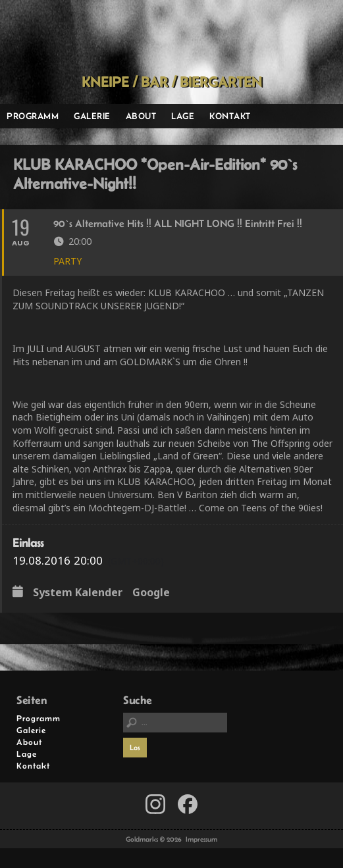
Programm (33, 116)
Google (151, 593)
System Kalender (78, 593)
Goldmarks (168, 37)
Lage (183, 116)
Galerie (92, 116)
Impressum (201, 839)
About (141, 116)
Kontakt (230, 116)
